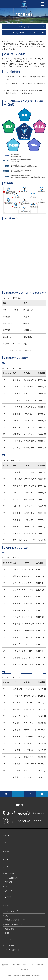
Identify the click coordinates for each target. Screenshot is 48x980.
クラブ (5, 867)
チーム (5, 859)
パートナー (10, 891)
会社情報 (5, 965)
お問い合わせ (24, 970)
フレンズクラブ (11, 911)
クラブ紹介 (10, 873)
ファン (5, 905)
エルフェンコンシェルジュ (16, 920)
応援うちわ (10, 929)
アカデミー (7, 939)
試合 (4, 843)
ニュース (6, 835)
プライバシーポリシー (19, 965)
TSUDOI (8, 882)
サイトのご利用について (37, 965)
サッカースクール (12, 950)
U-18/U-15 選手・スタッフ (24, 32)
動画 (7, 933)
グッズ (8, 916)
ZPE (7, 887)
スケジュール (24, 27)
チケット (6, 851)
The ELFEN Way (12, 878)
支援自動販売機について (15, 924)
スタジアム (7, 897)
